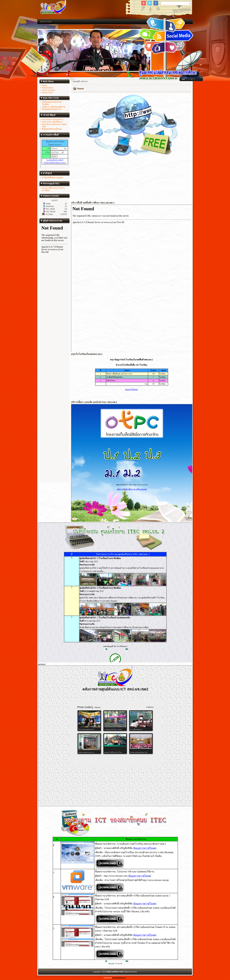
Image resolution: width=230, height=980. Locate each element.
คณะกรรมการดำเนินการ (52, 122)
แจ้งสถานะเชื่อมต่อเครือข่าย (54, 107)
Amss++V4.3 (47, 93)
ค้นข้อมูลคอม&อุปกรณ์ (51, 109)
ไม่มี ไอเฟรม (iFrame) (55, 153)
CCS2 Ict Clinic (48, 90)
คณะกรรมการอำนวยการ (52, 119)
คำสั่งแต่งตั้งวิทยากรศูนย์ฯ (53, 178)
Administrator (48, 88)
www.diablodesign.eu (119, 978)
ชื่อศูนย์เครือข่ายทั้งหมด (52, 129)
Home (45, 85)
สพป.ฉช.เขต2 (46, 22)
